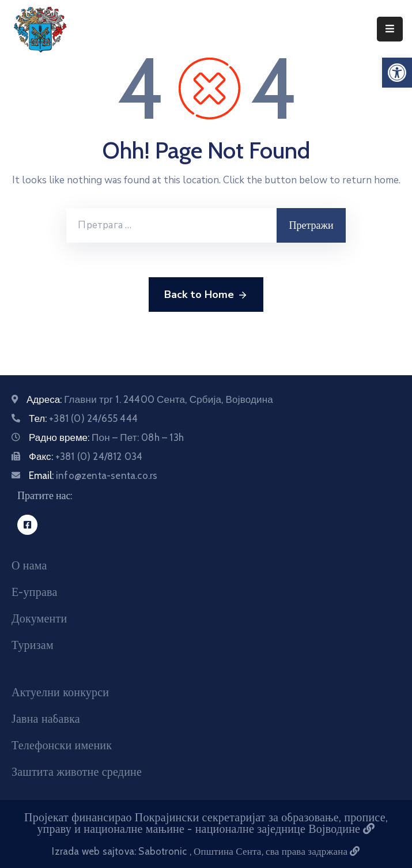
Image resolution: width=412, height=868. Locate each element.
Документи (39, 618)
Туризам (33, 645)
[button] (397, 73)
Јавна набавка (46, 719)
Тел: (83, 418)
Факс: (86, 456)
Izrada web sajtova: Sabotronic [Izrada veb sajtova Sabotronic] (120, 851)
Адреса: (150, 399)
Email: (93, 475)
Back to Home (206, 295)
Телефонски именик (62, 745)
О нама (29, 565)
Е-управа (34, 592)
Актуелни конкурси (60, 692)
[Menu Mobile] (390, 29)
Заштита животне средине (77, 772)
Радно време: (106, 437)
